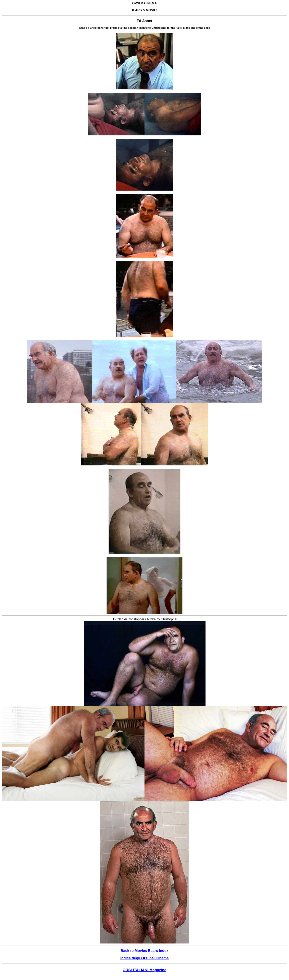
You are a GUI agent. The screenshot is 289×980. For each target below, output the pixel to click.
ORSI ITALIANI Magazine (144, 970)
